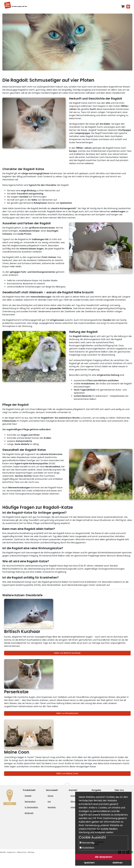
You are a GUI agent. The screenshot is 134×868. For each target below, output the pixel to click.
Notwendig (87, 843)
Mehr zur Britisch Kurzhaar (67, 653)
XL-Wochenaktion (31, 807)
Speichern (89, 863)
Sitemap (31, 852)
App (49, 802)
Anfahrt (73, 807)
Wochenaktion (30, 802)
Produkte (28, 796)
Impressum (11, 852)
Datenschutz (22, 852)
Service (50, 796)
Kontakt (73, 796)
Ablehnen (118, 863)
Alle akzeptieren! (103, 857)
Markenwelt (29, 813)
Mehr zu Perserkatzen (67, 713)
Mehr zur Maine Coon (67, 773)
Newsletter (52, 807)
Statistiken (87, 848)
